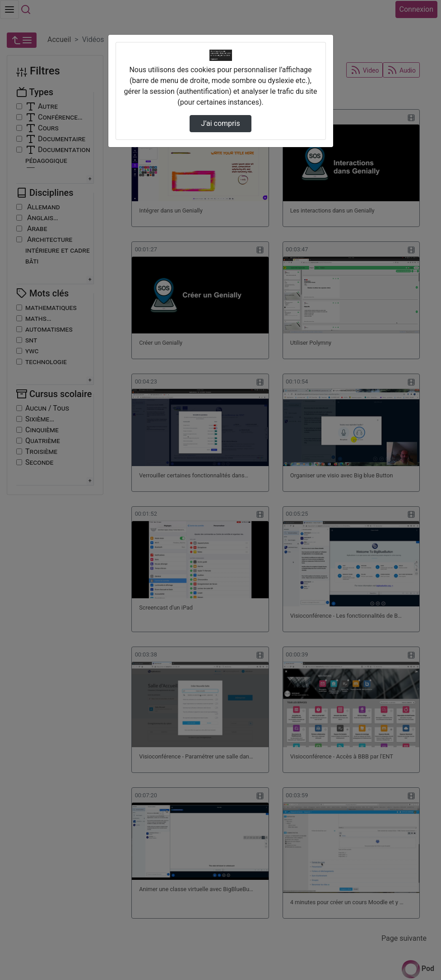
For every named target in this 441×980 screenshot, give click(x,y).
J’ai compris (220, 123)
